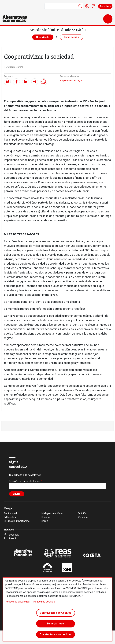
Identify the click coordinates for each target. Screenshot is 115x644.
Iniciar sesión (87, 6)
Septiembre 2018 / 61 (72, 80)
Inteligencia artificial (52, 513)
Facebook (13, 535)
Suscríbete (105, 6)
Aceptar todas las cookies (56, 634)
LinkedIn (12, 538)
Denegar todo (56, 624)
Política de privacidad (17, 602)
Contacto (94, 6)
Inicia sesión (71, 37)
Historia (45, 517)
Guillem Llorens (16, 67)
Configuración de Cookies (56, 613)
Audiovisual (10, 513)
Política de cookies (44, 602)
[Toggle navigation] (108, 19)
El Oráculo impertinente (17, 521)
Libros (44, 521)
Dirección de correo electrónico (25, 481)
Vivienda (83, 517)
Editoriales (10, 517)
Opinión (82, 513)
